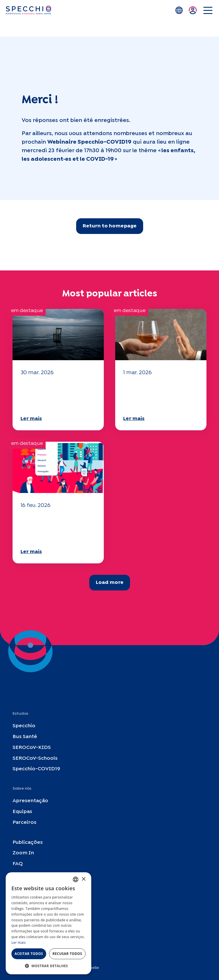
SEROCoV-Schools (35, 758)
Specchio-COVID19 (36, 769)
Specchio (24, 726)
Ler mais (31, 419)
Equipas (22, 812)
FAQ (18, 864)
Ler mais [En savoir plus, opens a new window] (19, 943)
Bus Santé (25, 737)
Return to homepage (110, 226)
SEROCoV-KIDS (32, 748)
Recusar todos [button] (67, 954)
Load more (110, 583)
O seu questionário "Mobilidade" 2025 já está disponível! (55, 395)
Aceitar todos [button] (29, 954)
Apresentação (30, 801)
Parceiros (25, 823)
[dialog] (48, 923)
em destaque (27, 311)
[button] (48, 966)
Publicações (28, 843)
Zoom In (23, 853)
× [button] (83, 879)
